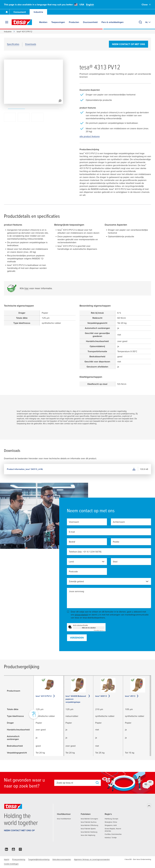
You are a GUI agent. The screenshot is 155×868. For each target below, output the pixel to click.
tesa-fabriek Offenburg (89, 825)
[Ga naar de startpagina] (7, 12)
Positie (116, 542)
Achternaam (119, 522)
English (90, 5)
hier (27, 288)
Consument (20, 12)
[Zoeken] (140, 22)
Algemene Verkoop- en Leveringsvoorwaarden (92, 859)
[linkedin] (6, 850)
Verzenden (77, 638)
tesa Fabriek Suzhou (89, 822)
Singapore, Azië (111, 825)
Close (146, 5)
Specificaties (13, 44)
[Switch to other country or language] (148, 22)
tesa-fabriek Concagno (89, 819)
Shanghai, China (111, 822)
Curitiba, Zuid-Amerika (113, 834)
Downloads (31, 44)
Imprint (7, 859)
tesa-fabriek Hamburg (89, 832)
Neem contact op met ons (128, 44)
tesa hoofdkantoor (64, 819)
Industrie (38, 12)
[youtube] (13, 850)
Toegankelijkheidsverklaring (39, 859)
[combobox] (87, 562)
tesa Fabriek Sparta (88, 829)
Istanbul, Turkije (111, 837)
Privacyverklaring (19, 859)
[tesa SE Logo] (22, 22)
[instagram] (20, 850)
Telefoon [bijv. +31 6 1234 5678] (85, 552)
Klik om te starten (89, 628)
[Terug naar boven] (149, 806)
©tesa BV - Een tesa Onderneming (138, 859)
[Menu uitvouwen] (7, 22)
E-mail (72, 532)
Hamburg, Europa (111, 819)
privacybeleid (81, 615)
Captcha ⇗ (99, 630)
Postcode (73, 571)
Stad (115, 562)
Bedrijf (72, 542)
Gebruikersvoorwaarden (62, 859)
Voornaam (74, 522)
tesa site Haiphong (88, 835)
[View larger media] (60, 101)
